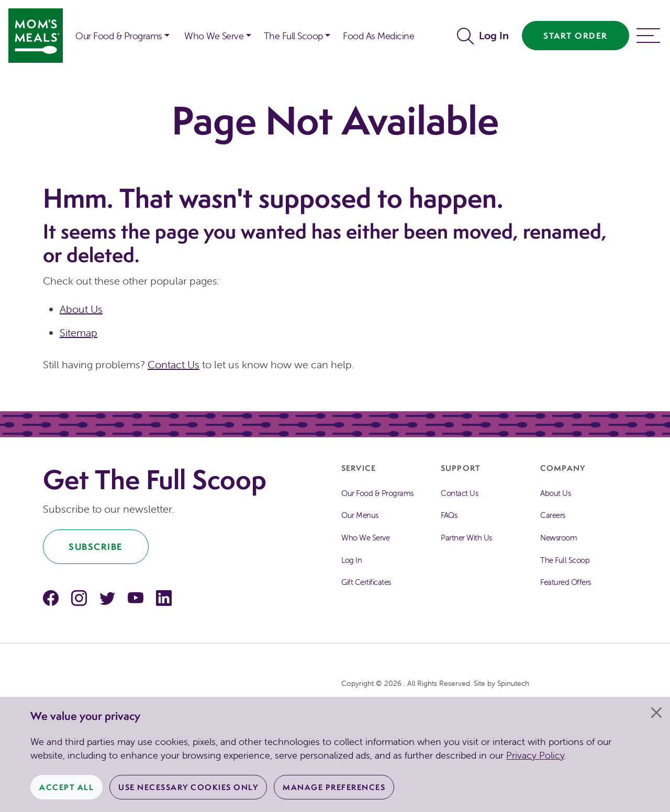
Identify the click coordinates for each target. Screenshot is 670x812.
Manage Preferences (334, 787)
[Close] (656, 713)
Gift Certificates (366, 582)
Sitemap (79, 332)
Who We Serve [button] (214, 36)
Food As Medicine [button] (378, 36)
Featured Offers (566, 582)
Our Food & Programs (119, 36)
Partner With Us (466, 538)
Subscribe (96, 546)
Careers (553, 515)
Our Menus (360, 515)
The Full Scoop (565, 560)
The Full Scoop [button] (293, 36)
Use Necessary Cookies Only (188, 787)
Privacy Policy (535, 755)
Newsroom (559, 538)
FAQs (449, 515)
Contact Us (174, 364)
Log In (494, 35)
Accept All (66, 787)
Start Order (576, 36)
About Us (81, 309)
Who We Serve (365, 538)
